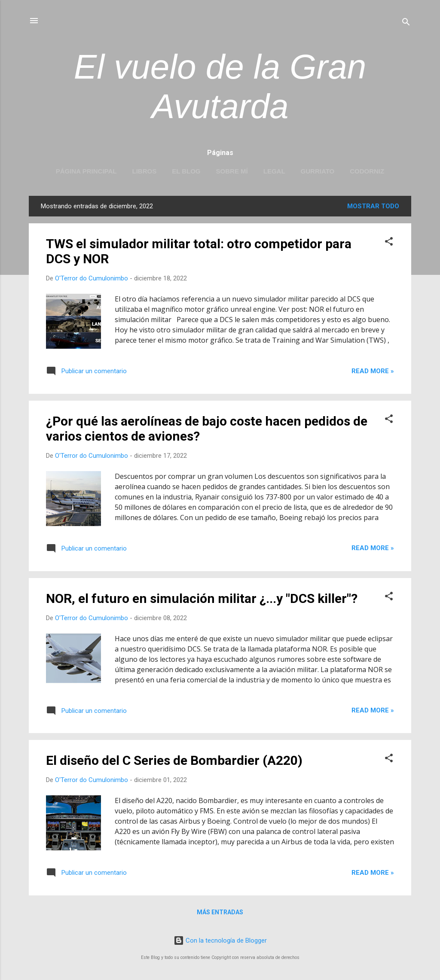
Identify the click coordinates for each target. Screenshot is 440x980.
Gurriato (318, 171)
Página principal (86, 171)
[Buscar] (406, 23)
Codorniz (367, 171)
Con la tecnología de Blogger (220, 940)
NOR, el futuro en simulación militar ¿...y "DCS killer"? (202, 598)
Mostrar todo (373, 206)
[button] (389, 243)
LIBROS (144, 171)
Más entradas (220, 912)
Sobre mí (232, 171)
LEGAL (274, 171)
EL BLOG (186, 171)
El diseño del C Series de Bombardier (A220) (174, 760)
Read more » (373, 371)
